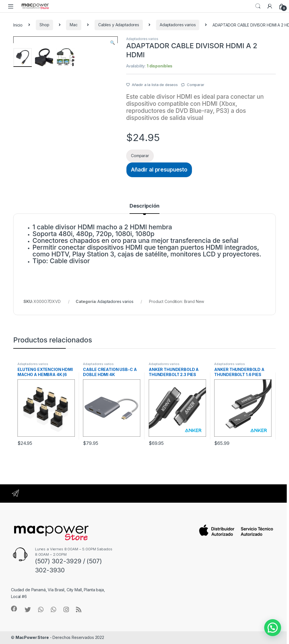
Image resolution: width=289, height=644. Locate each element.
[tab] (144, 208)
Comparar (196, 85)
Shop (44, 25)
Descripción (144, 206)
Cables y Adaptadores (119, 25)
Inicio (18, 25)
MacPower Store (32, 637)
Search (258, 6)
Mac (74, 25)
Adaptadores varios (178, 25)
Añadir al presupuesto (159, 170)
